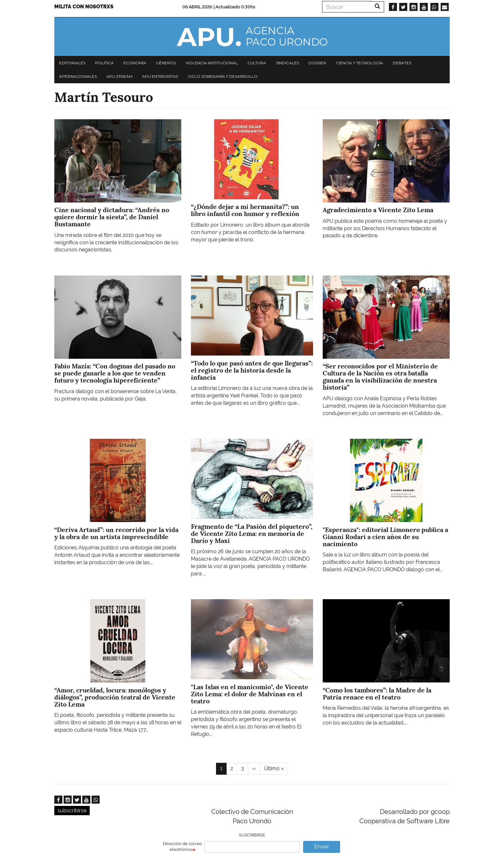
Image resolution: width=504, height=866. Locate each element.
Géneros (166, 63)
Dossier (317, 63)
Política (104, 63)
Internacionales (78, 76)
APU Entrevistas (160, 76)
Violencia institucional (212, 63)
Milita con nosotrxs (84, 7)
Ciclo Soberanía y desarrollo (223, 76)
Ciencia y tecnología (360, 63)
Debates (402, 63)
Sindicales (287, 63)
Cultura (257, 63)
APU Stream (119, 76)
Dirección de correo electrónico (182, 847)
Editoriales (72, 63)
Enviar (322, 847)
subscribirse (72, 811)
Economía (135, 63)
